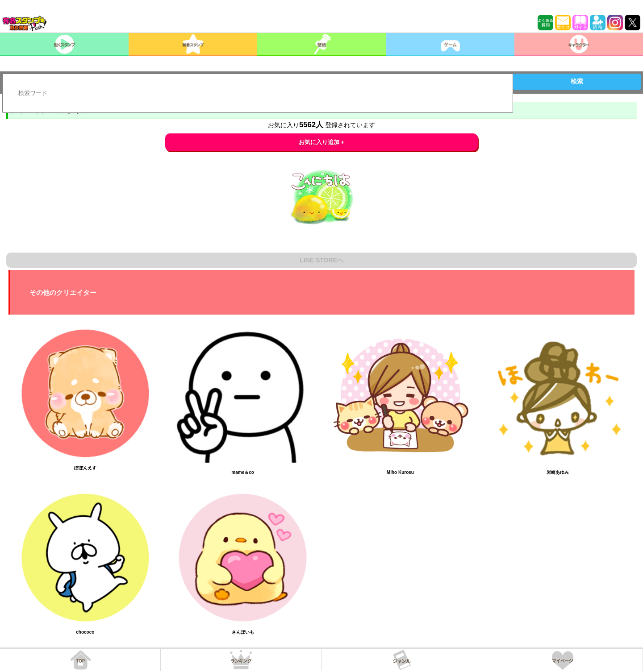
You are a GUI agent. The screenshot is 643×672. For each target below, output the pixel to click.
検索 (577, 81)
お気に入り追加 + (322, 142)
